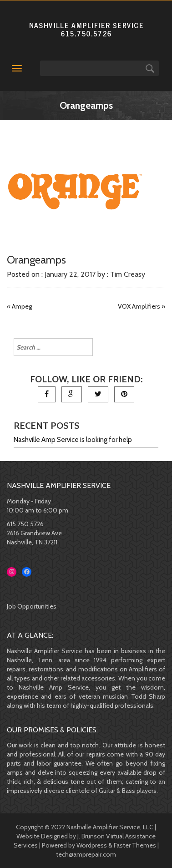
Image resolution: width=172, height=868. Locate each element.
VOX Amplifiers (139, 306)
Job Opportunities (32, 606)
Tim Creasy (128, 274)
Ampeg (22, 306)
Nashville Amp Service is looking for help (73, 440)
